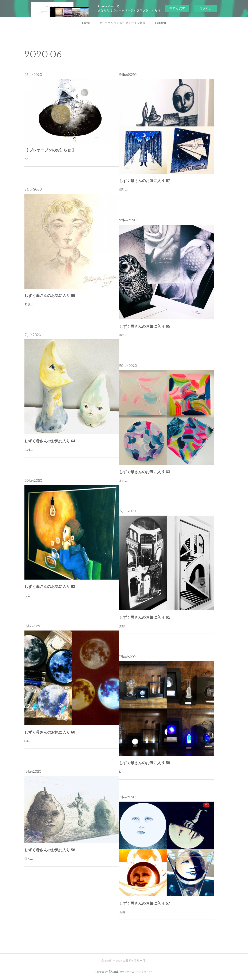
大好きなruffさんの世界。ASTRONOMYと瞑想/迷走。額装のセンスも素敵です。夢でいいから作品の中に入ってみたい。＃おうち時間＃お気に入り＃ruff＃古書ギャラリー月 (166, 631)
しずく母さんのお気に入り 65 (145, 326)
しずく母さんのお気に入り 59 (145, 763)
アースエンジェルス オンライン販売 (122, 23)
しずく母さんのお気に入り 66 (50, 296)
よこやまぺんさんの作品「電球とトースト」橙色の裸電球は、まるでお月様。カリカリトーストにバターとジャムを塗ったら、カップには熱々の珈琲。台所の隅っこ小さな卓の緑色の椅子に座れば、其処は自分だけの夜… (71, 601)
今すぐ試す (177, 8)
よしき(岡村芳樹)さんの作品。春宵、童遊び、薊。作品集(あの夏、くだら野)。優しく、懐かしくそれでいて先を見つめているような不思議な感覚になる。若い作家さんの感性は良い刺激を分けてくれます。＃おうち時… (166, 486)
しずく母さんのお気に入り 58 (50, 850)
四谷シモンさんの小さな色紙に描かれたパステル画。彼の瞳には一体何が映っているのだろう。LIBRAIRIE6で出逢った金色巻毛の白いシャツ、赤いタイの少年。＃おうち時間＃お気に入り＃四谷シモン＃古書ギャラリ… (71, 310)
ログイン (206, 8)
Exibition (161, 23)
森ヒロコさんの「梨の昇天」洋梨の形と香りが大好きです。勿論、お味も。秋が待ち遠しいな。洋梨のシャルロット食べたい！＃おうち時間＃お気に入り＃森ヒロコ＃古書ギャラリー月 (71, 864)
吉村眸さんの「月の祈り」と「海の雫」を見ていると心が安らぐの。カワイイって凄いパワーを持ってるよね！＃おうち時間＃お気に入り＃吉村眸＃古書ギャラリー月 (71, 455)
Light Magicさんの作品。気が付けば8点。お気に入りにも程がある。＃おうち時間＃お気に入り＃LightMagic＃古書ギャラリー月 (166, 774)
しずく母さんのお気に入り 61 (145, 617)
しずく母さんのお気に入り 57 (145, 903)
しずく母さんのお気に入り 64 (50, 441)
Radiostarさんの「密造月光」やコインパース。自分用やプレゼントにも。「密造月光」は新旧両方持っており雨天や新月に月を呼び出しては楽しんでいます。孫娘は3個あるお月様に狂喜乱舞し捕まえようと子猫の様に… (72, 746)
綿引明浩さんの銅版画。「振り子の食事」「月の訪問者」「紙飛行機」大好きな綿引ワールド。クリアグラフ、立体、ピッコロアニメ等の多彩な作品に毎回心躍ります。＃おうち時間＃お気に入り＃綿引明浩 (166, 195)
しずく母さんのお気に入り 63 (145, 472)
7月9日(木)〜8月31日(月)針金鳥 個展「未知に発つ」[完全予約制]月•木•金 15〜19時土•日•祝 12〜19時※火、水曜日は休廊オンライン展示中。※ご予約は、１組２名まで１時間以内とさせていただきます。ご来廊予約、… (71, 164)
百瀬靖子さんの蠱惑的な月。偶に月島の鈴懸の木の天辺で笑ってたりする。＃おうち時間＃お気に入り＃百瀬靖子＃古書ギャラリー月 (165, 915)
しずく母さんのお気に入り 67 (145, 181)
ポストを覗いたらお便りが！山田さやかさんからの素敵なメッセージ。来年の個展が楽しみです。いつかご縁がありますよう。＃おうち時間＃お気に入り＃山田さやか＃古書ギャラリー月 (166, 340)
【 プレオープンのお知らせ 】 (50, 150)
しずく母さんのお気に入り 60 (50, 732)
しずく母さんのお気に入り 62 (50, 587)
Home (86, 23)
